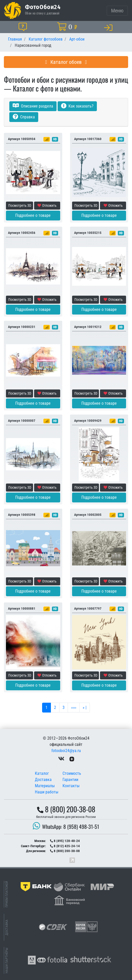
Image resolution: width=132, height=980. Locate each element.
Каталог (42, 773)
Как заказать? (77, 106)
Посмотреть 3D (20, 205)
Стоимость (72, 773)
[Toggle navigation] (117, 11)
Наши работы (47, 792)
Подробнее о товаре (33, 215)
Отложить (47, 205)
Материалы (45, 786)
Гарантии (70, 780)
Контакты (71, 786)
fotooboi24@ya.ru (66, 751)
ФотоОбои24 (43, 7)
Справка (24, 117)
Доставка (43, 780)
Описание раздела (33, 106)
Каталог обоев (66, 62)
